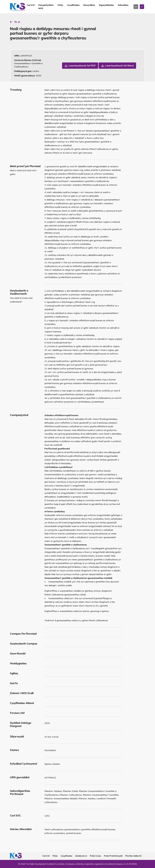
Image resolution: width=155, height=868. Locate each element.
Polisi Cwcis (95, 856)
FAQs (60, 5)
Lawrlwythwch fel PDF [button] (82, 66)
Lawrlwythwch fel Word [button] (119, 66)
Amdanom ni (81, 856)
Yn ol (17, 22)
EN (136, 7)
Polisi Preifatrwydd (113, 856)
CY (142, 7)
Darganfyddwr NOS (46, 7)
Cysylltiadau (73, 5)
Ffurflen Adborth (133, 856)
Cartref (31, 5)
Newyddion (89, 5)
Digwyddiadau (106, 5)
